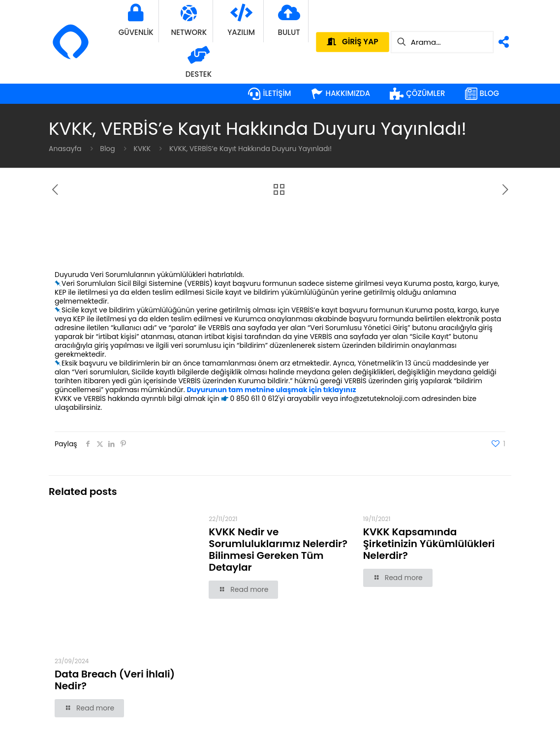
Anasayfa (65, 149)
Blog (107, 149)
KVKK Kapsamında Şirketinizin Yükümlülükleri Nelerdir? (429, 544)
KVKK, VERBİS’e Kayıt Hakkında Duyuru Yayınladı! (250, 149)
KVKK (142, 149)
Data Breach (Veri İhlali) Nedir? (115, 680)
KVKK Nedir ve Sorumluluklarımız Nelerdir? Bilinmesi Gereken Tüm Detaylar (278, 550)
